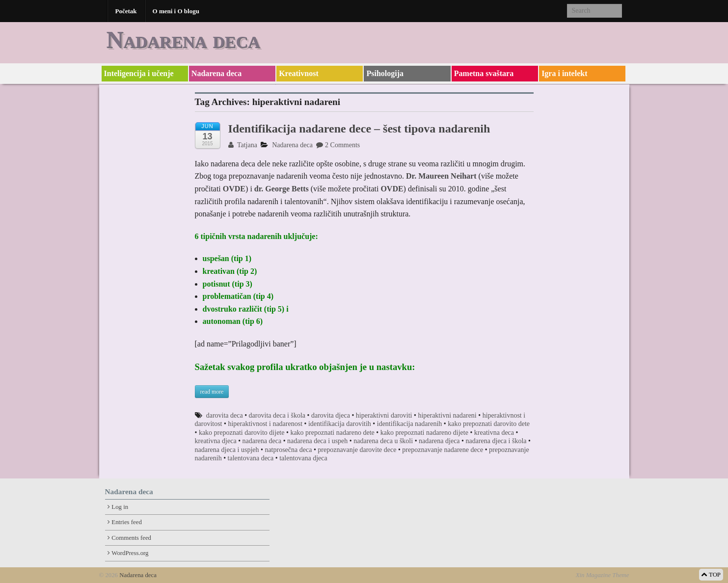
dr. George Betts (282, 189)
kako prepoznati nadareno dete (332, 433)
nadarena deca (262, 441)
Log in (120, 507)
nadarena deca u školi (383, 441)
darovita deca (225, 415)
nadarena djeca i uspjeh (227, 450)
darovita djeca (331, 415)
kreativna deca (494, 433)
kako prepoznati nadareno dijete (424, 433)
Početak (126, 11)
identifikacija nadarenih (410, 424)
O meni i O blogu (176, 11)
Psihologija (385, 73)
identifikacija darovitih (340, 424)
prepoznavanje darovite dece (357, 450)
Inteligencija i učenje (139, 73)
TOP (711, 575)
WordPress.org (130, 553)
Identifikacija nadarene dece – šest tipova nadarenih (359, 129)
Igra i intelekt (564, 73)
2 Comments (338, 145)
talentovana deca (251, 458)
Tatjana (243, 145)
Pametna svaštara (484, 73)
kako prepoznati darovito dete (489, 424)
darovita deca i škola (277, 415)
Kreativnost (299, 73)
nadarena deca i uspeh (317, 441)
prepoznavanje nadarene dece (443, 450)
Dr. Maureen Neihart (442, 176)
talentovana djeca (303, 458)
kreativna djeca (216, 441)
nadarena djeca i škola (496, 441)
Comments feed (131, 538)
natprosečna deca (288, 450)
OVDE (234, 189)
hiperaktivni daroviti (384, 415)
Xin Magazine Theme (603, 575)
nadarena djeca (439, 441)
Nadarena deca (183, 40)
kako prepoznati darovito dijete (242, 433)
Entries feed (126, 522)
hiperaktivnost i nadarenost (265, 424)
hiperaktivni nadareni (447, 415)
